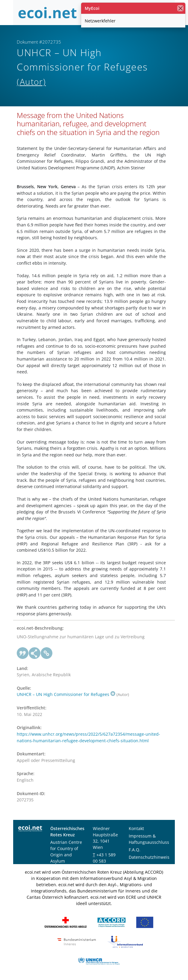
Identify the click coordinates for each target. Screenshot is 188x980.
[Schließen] (180, 8)
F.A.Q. (135, 850)
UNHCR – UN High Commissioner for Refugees (66, 694)
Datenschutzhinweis (149, 857)
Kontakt (136, 828)
